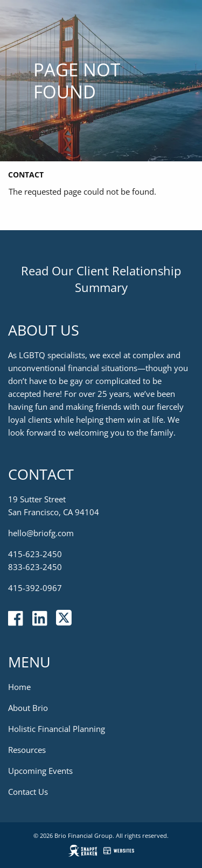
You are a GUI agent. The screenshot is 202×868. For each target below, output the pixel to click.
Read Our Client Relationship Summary (101, 279)
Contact (26, 175)
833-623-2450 (35, 567)
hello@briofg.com (41, 533)
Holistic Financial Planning (57, 729)
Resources (27, 750)
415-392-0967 (35, 588)
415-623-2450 (35, 554)
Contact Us (28, 792)
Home (19, 687)
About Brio (28, 708)
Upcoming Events (40, 771)
